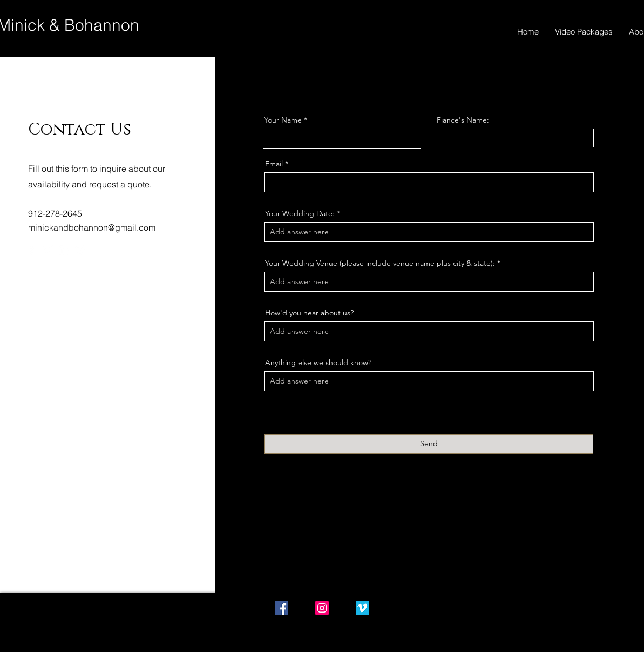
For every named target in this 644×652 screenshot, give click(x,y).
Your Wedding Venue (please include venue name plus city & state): (380, 263)
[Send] (429, 444)
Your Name (283, 120)
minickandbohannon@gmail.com (92, 227)
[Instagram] (80, 250)
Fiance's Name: (463, 120)
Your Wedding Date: (300, 213)
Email (274, 164)
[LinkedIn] (64, 250)
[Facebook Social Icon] (282, 608)
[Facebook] (32, 250)
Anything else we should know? (318, 362)
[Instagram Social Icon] (322, 608)
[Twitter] (48, 250)
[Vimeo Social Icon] (362, 608)
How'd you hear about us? (309, 313)
